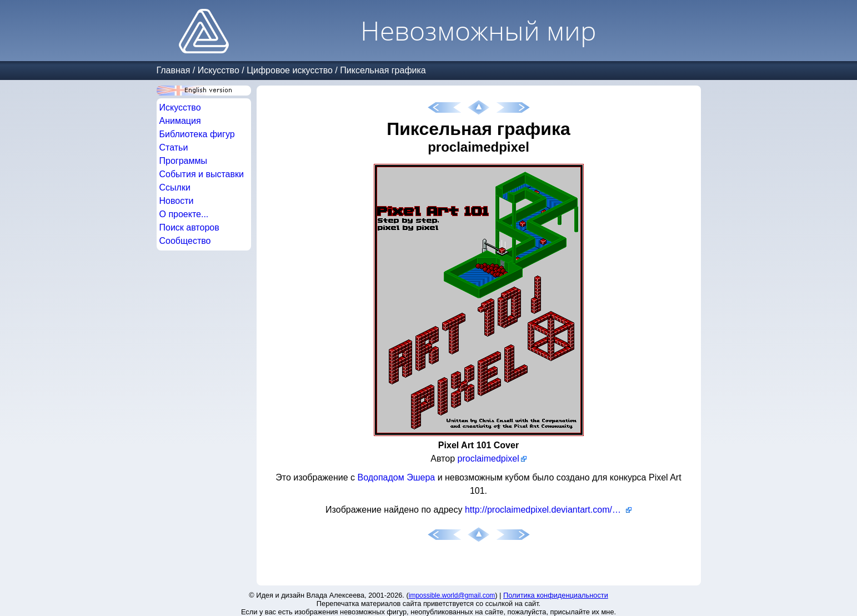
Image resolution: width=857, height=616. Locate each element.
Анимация (180, 121)
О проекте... (184, 214)
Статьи (174, 147)
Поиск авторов (189, 227)
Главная (174, 70)
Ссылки (175, 187)
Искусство (219, 70)
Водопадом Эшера (396, 477)
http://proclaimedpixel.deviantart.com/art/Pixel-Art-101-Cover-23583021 (548, 510)
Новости (177, 201)
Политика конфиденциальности (556, 595)
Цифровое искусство (290, 70)
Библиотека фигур (197, 134)
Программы (183, 161)
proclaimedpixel (488, 459)
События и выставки (202, 174)
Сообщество (185, 241)
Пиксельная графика (383, 70)
